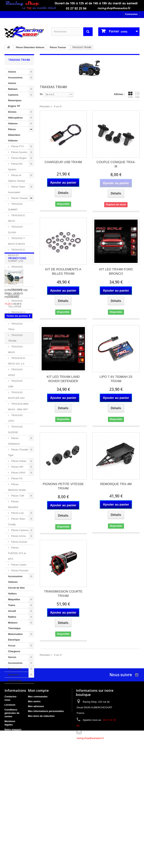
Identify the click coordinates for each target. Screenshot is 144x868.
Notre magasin (13, 831)
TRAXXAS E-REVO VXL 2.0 (17, 361)
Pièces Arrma (18, 536)
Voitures (13, 123)
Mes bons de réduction (41, 818)
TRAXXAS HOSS (15, 372)
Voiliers (12, 594)
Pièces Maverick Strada (17, 487)
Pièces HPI (17, 467)
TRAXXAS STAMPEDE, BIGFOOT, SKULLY (15, 275)
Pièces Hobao (18, 461)
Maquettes (14, 599)
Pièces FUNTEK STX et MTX (17, 553)
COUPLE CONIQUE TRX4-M (116, 164)
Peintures (14, 675)
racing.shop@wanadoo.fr (90, 840)
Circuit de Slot (16, 588)
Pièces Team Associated (17, 189)
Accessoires (15, 663)
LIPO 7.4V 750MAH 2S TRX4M (116, 379)
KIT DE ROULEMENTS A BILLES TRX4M (63, 272)
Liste (137, 95)
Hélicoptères (15, 118)
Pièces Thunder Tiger (18, 452)
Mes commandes (38, 798)
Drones (12, 112)
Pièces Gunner (19, 542)
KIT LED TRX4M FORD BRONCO (116, 272)
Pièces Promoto (19, 571)
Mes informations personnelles (46, 813)
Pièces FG (16, 478)
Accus (12, 646)
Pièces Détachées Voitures (14, 135)
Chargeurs (14, 651)
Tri (41, 94)
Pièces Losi (17, 513)
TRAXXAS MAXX (15, 349)
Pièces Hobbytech (14, 441)
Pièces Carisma (19, 530)
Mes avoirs (34, 803)
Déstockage (15, 680)
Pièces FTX (17, 146)
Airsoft (12, 611)
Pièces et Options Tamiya (16, 178)
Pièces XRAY (18, 473)
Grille (130, 95)
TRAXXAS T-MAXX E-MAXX (17, 241)
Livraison (10, 806)
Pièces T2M (17, 496)
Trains (12, 605)
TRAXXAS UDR (15, 384)
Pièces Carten (18, 565)
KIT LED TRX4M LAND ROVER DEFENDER (63, 379)
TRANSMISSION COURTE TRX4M (63, 594)
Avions (12, 72)
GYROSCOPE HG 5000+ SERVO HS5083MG (16, 730)
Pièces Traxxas (19, 198)
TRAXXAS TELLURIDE (15, 304)
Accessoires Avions (15, 80)
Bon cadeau (11, 844)
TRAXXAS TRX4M (15, 338)
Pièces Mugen (19, 158)
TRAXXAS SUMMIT (15, 207)
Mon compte (38, 792)
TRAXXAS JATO (15, 418)
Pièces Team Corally (17, 522)
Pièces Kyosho (19, 152)
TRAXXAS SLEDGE (15, 429)
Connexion (131, 14)
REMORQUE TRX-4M (116, 484)
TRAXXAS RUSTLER (15, 292)
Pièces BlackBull (13, 504)
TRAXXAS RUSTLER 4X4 (16, 395)
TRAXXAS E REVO (16, 218)
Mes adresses (36, 808)
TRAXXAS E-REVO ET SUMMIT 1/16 (17, 255)
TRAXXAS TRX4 (15, 327)
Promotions (17, 695)
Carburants (15, 669)
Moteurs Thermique (14, 625)
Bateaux (13, 89)
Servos (12, 657)
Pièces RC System (15, 167)
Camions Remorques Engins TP (15, 100)
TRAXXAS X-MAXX (17, 315)
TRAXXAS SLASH (15, 230)
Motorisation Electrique (15, 637)
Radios (12, 617)
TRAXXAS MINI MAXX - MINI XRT (18, 407)
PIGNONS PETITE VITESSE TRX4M (63, 486)
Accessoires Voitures (15, 579)
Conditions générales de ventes (12, 815)
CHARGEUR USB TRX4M (63, 162)
